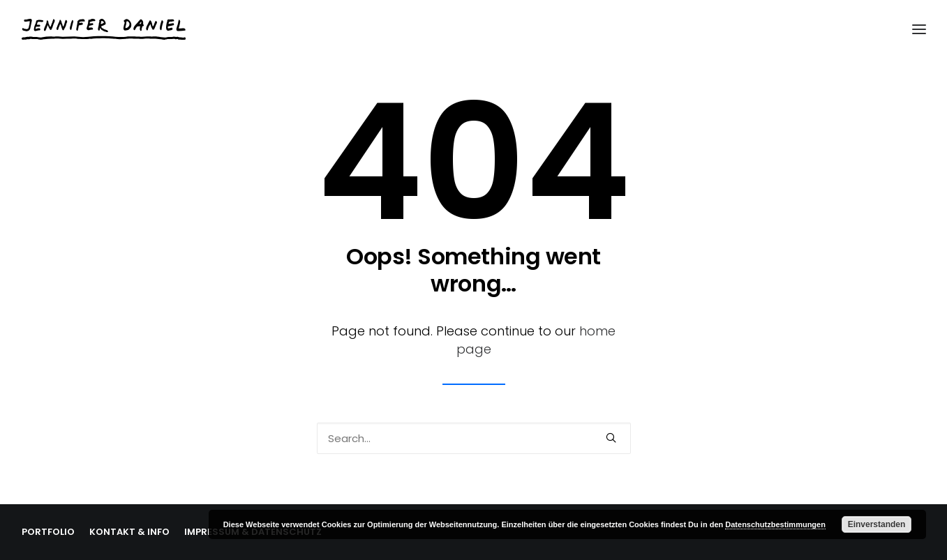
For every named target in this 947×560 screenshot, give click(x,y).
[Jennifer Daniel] (104, 29)
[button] (611, 438)
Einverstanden (877, 524)
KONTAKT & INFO (129, 532)
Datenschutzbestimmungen (775, 524)
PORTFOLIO (48, 532)
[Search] (474, 438)
